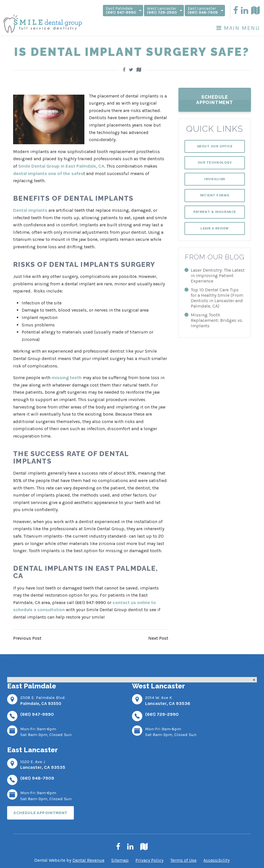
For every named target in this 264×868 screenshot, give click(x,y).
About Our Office (215, 146)
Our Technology (215, 163)
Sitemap (120, 860)
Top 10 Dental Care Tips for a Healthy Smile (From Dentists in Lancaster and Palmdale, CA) (217, 298)
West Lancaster (165, 10)
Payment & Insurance (215, 212)
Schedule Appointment (215, 100)
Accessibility (216, 860)
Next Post (158, 638)
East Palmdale (124, 10)
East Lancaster (205, 10)
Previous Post (27, 638)
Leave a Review (215, 228)
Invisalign (215, 179)
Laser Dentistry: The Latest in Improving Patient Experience (218, 276)
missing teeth (67, 378)
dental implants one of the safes (48, 173)
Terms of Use (183, 860)
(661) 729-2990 (162, 714)
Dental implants (30, 210)
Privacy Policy (149, 860)
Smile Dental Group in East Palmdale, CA (61, 166)
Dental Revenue (88, 860)
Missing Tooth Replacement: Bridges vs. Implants (217, 320)
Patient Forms (215, 195)
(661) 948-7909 (37, 778)
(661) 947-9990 (37, 714)
